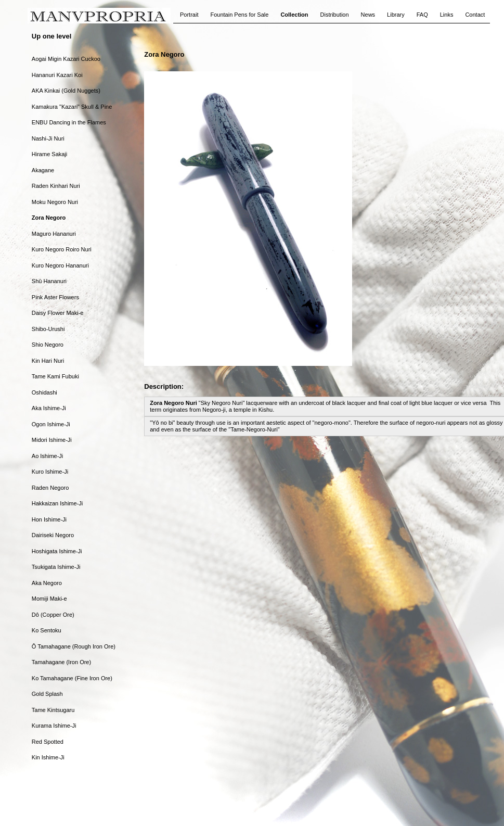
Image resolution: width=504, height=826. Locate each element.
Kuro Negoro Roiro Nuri (62, 249)
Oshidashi (44, 392)
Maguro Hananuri (54, 234)
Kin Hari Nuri (48, 361)
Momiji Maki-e (49, 599)
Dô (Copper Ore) (53, 615)
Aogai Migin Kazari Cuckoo (66, 59)
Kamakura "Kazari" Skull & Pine (72, 107)
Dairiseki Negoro (53, 535)
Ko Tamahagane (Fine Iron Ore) (72, 678)
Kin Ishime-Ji (48, 757)
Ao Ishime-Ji (48, 456)
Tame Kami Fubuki (55, 376)
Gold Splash (47, 694)
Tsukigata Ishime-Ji (56, 567)
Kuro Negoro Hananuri (60, 265)
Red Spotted (48, 742)
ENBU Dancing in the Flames (69, 122)
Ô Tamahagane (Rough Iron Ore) (74, 646)
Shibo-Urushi (48, 329)
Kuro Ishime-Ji (50, 472)
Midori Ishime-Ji (52, 440)
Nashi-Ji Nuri (48, 138)
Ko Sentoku (47, 630)
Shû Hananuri (49, 281)
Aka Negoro (47, 583)
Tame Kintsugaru (53, 710)
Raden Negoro (50, 488)
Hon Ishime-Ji (49, 519)
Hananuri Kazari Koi (57, 75)
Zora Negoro (49, 218)
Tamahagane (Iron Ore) (61, 662)
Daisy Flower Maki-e (58, 313)
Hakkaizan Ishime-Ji (57, 503)
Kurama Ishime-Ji (54, 726)
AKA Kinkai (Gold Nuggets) (66, 91)
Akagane (43, 170)
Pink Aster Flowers (55, 297)
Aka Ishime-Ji (49, 408)
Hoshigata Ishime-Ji (57, 551)
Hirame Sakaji (49, 154)
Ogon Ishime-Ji (51, 424)
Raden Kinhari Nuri (56, 186)
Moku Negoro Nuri (55, 202)
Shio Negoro (48, 345)
